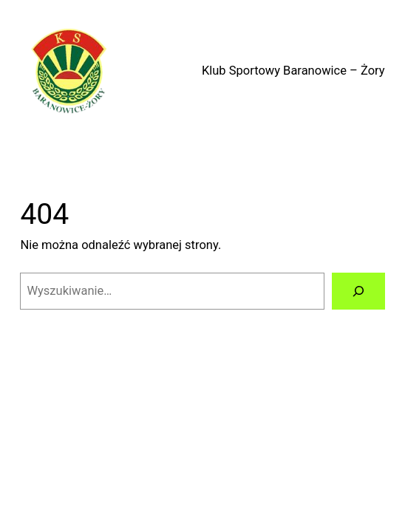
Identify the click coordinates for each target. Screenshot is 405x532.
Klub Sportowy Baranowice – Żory (293, 71)
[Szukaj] (358, 291)
